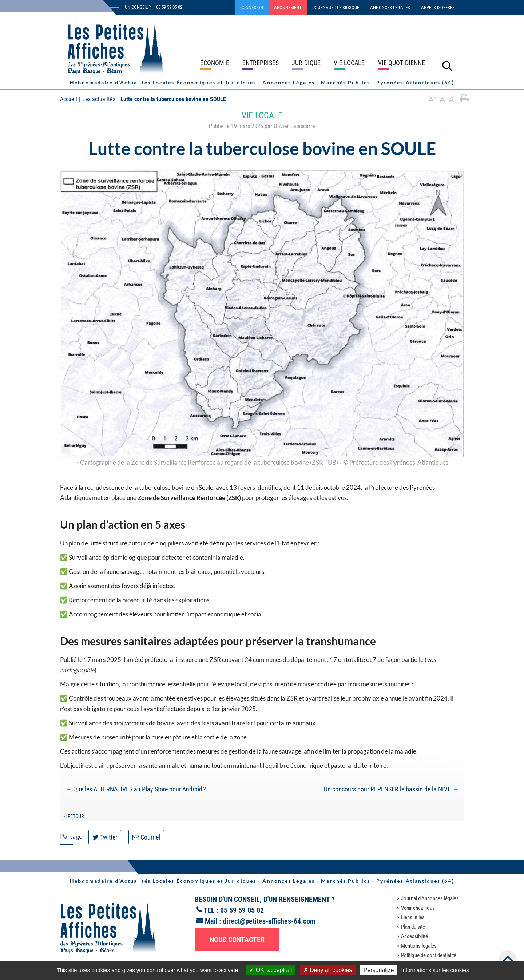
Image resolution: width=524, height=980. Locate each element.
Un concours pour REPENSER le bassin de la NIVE (391, 789)
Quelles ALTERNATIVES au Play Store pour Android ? (136, 789)
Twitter (105, 837)
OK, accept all (271, 970)
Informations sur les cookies (435, 970)
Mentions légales (419, 946)
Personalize (379, 970)
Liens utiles (413, 917)
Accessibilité (414, 936)
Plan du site (413, 927)
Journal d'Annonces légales (430, 898)
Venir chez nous (418, 908)
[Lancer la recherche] (447, 66)
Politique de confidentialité (429, 955)
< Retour (74, 816)
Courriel (146, 837)
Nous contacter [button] (237, 940)
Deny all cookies (328, 970)
